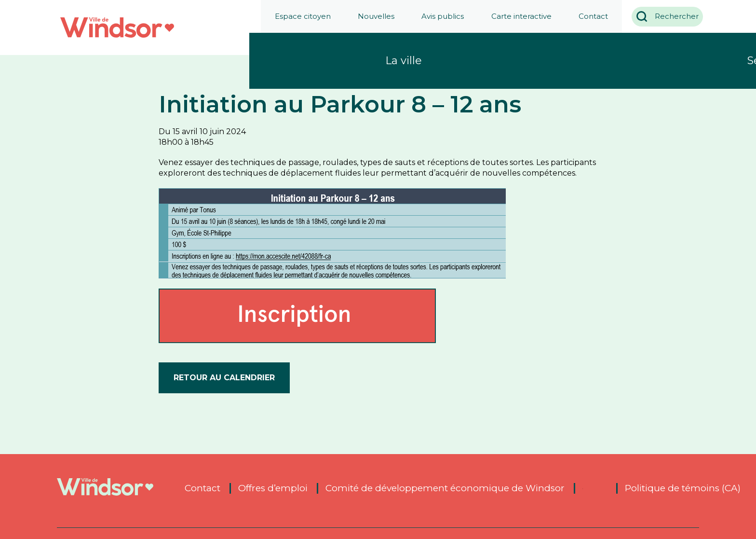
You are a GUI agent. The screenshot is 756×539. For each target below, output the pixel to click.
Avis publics (439, 16)
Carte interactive (518, 16)
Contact (590, 16)
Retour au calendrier (224, 378)
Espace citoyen (299, 16)
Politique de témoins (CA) (683, 488)
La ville (404, 61)
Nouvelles (372, 16)
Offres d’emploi (273, 488)
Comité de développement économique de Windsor (445, 488)
